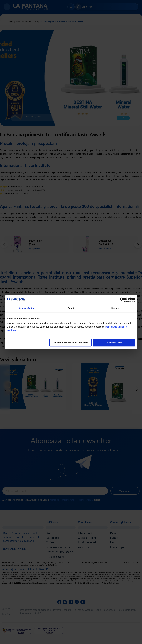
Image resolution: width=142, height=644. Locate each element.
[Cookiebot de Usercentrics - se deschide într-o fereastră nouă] (122, 300)
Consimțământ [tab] (27, 308)
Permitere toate (114, 343)
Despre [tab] (115, 308)
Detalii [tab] (71, 308)
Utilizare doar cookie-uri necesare (70, 343)
